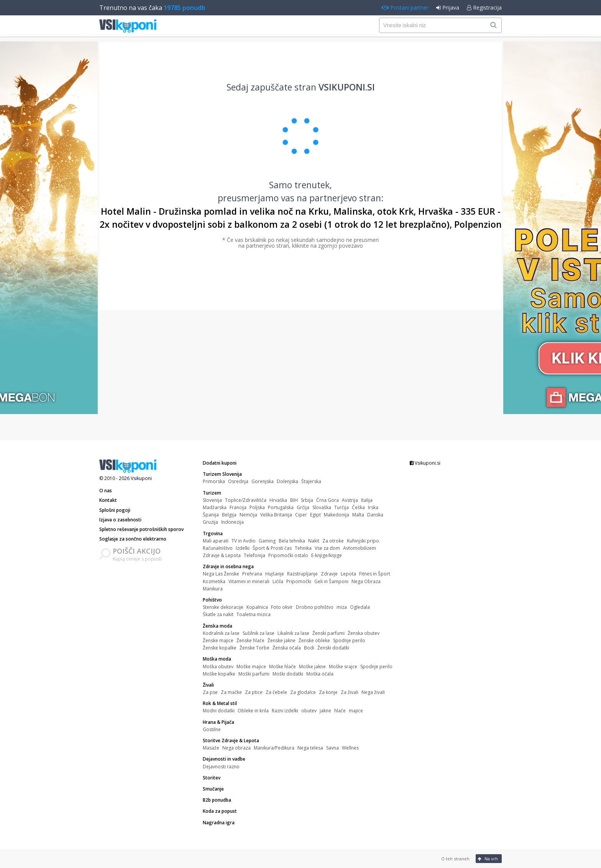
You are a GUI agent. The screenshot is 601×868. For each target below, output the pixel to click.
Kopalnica (257, 607)
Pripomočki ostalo (288, 555)
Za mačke (231, 692)
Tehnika (303, 548)
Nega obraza (236, 748)
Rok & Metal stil (220, 703)
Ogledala (360, 607)
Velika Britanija (276, 515)
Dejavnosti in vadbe (224, 759)
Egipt (315, 515)
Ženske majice (218, 640)
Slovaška (322, 507)
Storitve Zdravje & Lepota (231, 741)
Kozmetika (214, 581)
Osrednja (238, 481)
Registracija (484, 7)
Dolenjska (287, 481)
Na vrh (488, 859)
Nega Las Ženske (221, 574)
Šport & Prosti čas (272, 548)
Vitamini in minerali (249, 581)
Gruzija (210, 522)
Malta (358, 515)
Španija (211, 515)
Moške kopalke (219, 674)
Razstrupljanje (302, 574)
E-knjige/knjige (327, 555)
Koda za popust (220, 811)
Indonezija (232, 522)
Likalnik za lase (293, 633)
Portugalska (281, 507)
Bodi (309, 648)
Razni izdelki (285, 711)
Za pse (210, 692)
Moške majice (251, 667)
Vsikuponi (141, 478)
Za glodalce (303, 692)
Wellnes (350, 748)
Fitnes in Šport (375, 574)
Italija (367, 500)
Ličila (278, 581)
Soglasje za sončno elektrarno (133, 539)
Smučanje (213, 789)
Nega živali (373, 692)
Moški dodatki (288, 674)
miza (342, 607)
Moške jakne (312, 667)
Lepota (348, 574)
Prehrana (252, 574)
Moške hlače (282, 667)
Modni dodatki (219, 711)
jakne (325, 711)
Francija (238, 507)
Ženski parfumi (328, 633)
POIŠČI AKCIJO (137, 551)
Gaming (267, 541)
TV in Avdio (244, 541)
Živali (208, 685)
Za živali (350, 692)
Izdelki (243, 548)
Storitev (212, 778)
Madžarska (215, 507)
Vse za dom (327, 548)
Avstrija (350, 500)
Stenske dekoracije (223, 607)
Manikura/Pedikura (274, 748)
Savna (333, 748)
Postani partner (405, 7)
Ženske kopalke (220, 648)
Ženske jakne (282, 640)
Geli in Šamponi (331, 581)
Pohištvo (212, 600)
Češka (358, 507)
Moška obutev (218, 667)
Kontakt (108, 500)
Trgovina (213, 533)
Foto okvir (282, 607)
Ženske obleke (314, 640)
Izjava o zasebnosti (120, 520)
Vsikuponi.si (425, 463)
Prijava (448, 7)
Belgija (229, 515)
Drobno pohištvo (315, 607)
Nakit (314, 541)
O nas (106, 491)
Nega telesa (310, 748)
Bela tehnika (292, 541)
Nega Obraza (366, 581)
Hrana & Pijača (218, 722)
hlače (340, 711)
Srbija (307, 500)
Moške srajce (343, 667)
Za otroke (333, 541)
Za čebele (276, 692)
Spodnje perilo (349, 640)
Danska (375, 515)
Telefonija (255, 555)
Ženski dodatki (333, 648)
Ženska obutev (364, 633)
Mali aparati (216, 541)
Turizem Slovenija (222, 474)
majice (356, 711)
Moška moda (217, 659)
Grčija (303, 507)
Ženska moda (218, 626)
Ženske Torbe (255, 648)
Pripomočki (299, 581)
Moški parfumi (254, 674)
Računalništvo (218, 548)
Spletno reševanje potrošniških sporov (141, 529)
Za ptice (254, 692)
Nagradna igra (219, 823)
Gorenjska (263, 481)
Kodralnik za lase (221, 633)
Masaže (211, 748)
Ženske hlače (250, 640)
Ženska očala (287, 648)
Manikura (213, 589)
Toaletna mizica (254, 614)
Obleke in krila (253, 711)
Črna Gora (328, 500)
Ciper (301, 515)
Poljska (257, 507)
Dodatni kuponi (220, 463)
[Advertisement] (300, 375)
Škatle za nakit (218, 614)
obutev (309, 711)
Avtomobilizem (360, 548)
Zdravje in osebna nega (228, 566)
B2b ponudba (217, 800)
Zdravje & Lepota (222, 555)
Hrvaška (278, 500)
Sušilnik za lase (259, 633)
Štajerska (311, 481)
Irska (373, 507)
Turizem (212, 493)
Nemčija (248, 515)
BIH (294, 500)
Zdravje (329, 574)
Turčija (342, 507)
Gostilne (212, 729)
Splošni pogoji (115, 510)
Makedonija (337, 515)
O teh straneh (455, 859)
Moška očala (320, 674)
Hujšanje (275, 574)
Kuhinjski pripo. (364, 541)
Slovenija (212, 500)
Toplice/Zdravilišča (246, 500)
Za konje (328, 692)
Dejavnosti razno (221, 767)
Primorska (214, 481)
